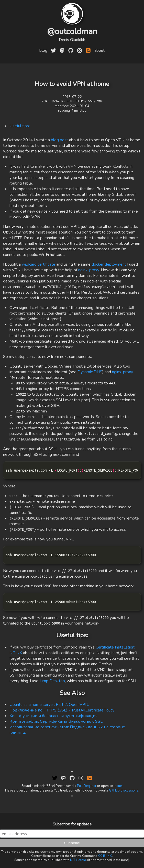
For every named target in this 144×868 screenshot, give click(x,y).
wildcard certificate (38, 264)
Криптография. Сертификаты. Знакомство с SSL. (56, 721)
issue (118, 786)
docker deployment (109, 264)
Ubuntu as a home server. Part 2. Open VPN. (49, 705)
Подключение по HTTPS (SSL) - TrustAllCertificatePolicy (62, 710)
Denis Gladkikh (72, 40)
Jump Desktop (52, 681)
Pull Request (87, 786)
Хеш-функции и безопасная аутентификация (53, 716)
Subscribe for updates (72, 824)
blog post (59, 140)
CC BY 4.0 (105, 856)
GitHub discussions (124, 791)
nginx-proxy (89, 270)
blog (43, 50)
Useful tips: (20, 126)
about (99, 50)
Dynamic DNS (90, 372)
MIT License (78, 860)
